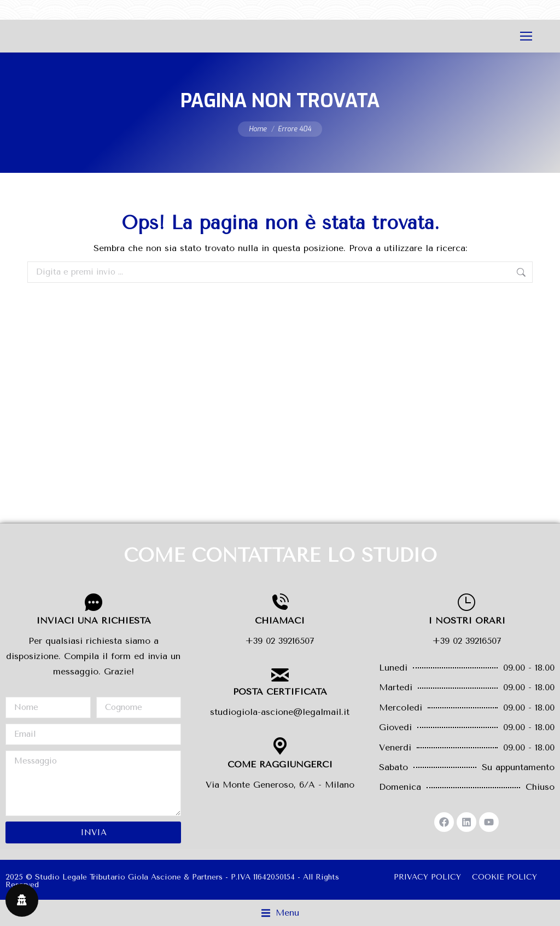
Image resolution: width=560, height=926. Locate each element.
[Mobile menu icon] (526, 36)
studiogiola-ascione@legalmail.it (280, 712)
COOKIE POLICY (504, 877)
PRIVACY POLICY (427, 877)
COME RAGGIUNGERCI (280, 764)
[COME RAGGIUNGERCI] (280, 746)
